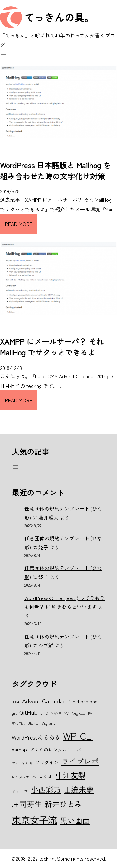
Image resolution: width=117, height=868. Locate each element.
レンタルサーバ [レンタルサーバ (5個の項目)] (24, 777)
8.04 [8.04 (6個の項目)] (16, 702)
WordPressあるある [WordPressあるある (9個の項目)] (36, 737)
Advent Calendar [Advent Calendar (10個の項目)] (44, 701)
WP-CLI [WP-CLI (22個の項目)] (78, 736)
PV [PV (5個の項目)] (90, 713)
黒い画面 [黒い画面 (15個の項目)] (75, 820)
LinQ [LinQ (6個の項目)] (44, 713)
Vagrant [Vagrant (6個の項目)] (48, 723)
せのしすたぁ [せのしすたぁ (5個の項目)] (22, 763)
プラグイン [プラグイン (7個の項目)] (47, 762)
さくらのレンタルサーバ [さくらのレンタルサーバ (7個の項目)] (55, 749)
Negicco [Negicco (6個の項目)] (78, 713)
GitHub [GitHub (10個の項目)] (28, 712)
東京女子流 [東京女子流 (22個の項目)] (34, 820)
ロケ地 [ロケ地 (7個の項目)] (46, 776)
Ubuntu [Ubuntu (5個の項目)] (33, 723)
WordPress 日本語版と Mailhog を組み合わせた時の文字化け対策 (55, 171)
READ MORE (19, 224)
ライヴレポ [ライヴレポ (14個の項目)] (80, 761)
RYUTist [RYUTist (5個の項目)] (18, 723)
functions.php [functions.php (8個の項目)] (83, 701)
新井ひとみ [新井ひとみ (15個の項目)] (63, 804)
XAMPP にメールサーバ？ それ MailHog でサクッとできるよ (52, 347)
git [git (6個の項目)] (14, 713)
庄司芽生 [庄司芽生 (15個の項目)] (27, 804)
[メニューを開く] (4, 56)
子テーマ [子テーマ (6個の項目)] (20, 791)
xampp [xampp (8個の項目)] (19, 749)
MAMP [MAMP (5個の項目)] (56, 713)
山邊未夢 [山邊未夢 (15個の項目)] (79, 789)
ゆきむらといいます (74, 607)
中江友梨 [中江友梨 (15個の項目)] (71, 775)
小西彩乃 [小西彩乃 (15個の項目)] (46, 789)
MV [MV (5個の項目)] (66, 713)
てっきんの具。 (59, 17)
